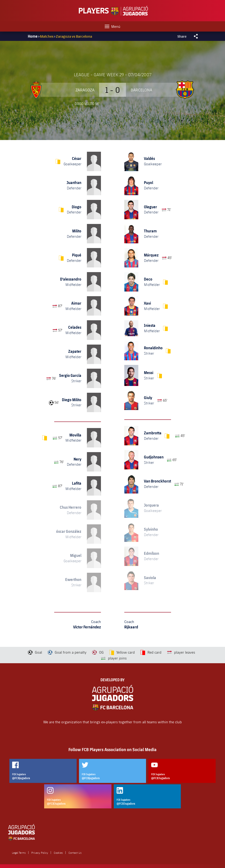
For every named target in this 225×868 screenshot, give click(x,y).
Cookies (58, 853)
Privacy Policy (40, 853)
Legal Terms (19, 853)
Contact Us (75, 853)
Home (33, 36)
